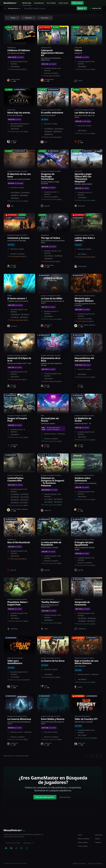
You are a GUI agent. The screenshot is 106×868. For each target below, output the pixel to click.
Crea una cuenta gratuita (45, 798)
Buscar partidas (84, 839)
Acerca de (99, 836)
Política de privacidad (79, 864)
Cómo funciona (65, 798)
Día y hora (45, 18)
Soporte (98, 843)
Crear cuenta (77, 3)
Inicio (80, 836)
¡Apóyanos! (28, 844)
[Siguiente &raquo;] (100, 757)
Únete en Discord (12, 844)
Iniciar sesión (83, 843)
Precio (12, 18)
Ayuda (98, 839)
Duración (28, 18)
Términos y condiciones (95, 864)
